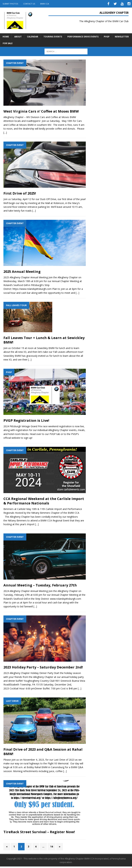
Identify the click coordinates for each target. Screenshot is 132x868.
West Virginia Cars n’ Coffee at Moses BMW (41, 111)
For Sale (8, 43)
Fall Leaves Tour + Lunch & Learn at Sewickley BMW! (44, 340)
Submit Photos (10, 4)
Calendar (33, 37)
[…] (5, 133)
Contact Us (29, 4)
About (18, 37)
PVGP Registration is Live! (26, 420)
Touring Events (53, 37)
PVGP (107, 37)
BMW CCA (45, 4)
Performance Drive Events (83, 37)
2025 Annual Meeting (22, 272)
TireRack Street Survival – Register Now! (39, 832)
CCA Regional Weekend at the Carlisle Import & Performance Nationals (44, 501)
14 (52, 846)
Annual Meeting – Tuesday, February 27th (40, 585)
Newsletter (122, 37)
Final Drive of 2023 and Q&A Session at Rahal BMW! (43, 752)
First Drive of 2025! (20, 193)
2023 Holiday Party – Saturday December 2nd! (43, 667)
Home (6, 37)
